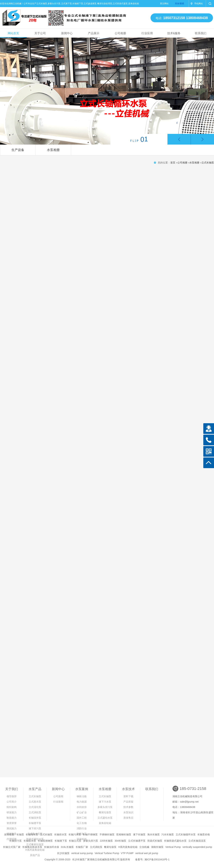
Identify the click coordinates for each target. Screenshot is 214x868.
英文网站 (164, 4)
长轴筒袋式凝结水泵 (175, 841)
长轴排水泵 (60, 834)
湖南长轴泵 (157, 847)
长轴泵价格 (204, 834)
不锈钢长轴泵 (107, 834)
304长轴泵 (120, 841)
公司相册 (120, 33)
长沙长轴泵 (63, 853)
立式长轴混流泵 (197, 841)
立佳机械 (144, 847)
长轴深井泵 (35, 818)
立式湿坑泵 (35, 807)
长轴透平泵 (35, 823)
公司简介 (12, 802)
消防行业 (82, 828)
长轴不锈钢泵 (90, 834)
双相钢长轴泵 (124, 834)
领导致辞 (12, 796)
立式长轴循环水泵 (186, 834)
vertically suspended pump (197, 847)
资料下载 (128, 796)
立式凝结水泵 (105, 818)
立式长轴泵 (208, 163)
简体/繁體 (179, 4)
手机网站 (198, 4)
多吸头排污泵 (105, 807)
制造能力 (12, 818)
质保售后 (128, 818)
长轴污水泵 (75, 834)
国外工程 (82, 818)
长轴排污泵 (16, 841)
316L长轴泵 (67, 847)
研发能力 (12, 812)
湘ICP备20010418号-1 (157, 859)
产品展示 (94, 33)
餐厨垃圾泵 (105, 812)
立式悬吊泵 (35, 802)
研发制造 (12, 834)
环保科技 (82, 839)
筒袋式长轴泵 (155, 841)
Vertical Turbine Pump (107, 853)
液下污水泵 (105, 802)
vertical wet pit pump (147, 853)
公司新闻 (58, 796)
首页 (173, 163)
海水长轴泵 (154, 834)
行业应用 (147, 33)
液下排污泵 (35, 828)
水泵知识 (128, 812)
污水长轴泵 (168, 834)
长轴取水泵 (30, 841)
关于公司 (40, 33)
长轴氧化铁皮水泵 (32, 847)
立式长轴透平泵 (137, 841)
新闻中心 (67, 33)
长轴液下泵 (61, 841)
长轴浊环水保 (52, 847)
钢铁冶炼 (82, 796)
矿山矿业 (82, 812)
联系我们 (201, 33)
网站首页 (13, 33)
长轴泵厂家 (82, 847)
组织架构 (12, 807)
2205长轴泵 (106, 841)
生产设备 (18, 150)
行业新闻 (58, 802)
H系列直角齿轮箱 (128, 847)
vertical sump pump (82, 853)
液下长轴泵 (139, 834)
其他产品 (35, 855)
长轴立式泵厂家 (12, 847)
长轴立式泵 (75, 841)
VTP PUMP (127, 853)
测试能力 (12, 828)
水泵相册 (53, 150)
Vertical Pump (173, 847)
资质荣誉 (12, 823)
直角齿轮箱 (105, 823)
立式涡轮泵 (35, 812)
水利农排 (82, 807)
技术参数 (128, 807)
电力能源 (82, 802)
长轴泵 (20, 834)
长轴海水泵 (32, 834)
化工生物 (82, 823)
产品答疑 (128, 802)
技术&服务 (174, 33)
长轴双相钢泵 (45, 841)
